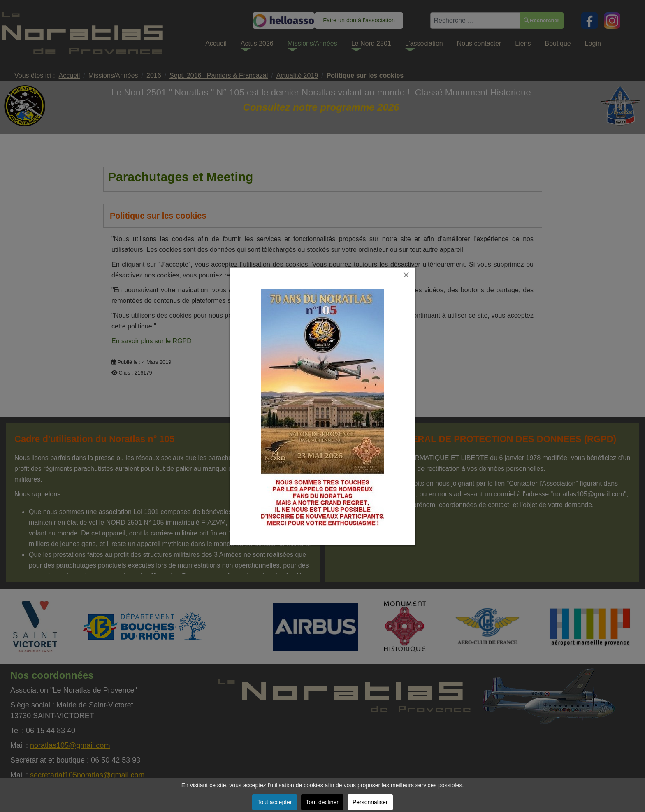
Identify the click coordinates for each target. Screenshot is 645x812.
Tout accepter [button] (274, 802)
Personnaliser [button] (370, 802)
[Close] (406, 275)
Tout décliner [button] (322, 802)
